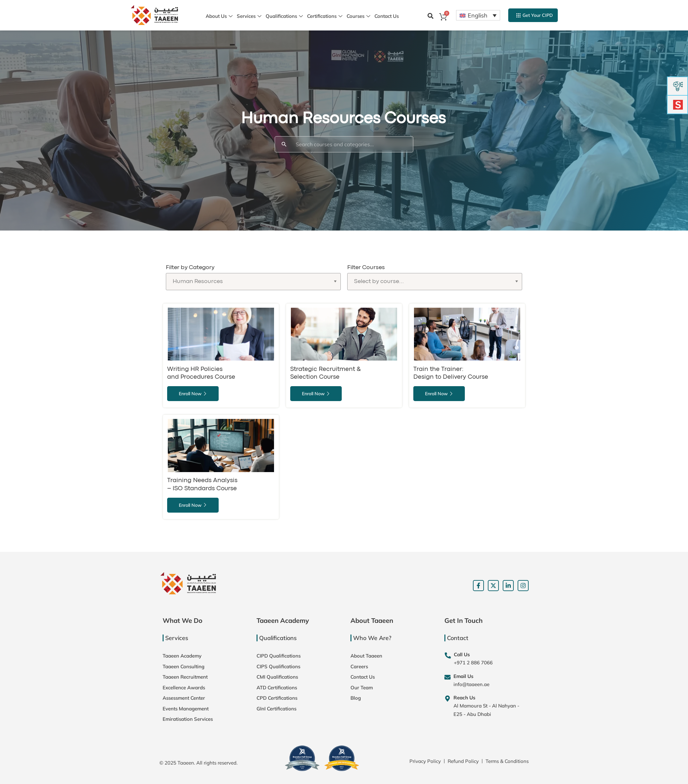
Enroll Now (193, 394)
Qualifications (284, 16)
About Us (219, 16)
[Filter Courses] (435, 282)
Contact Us (387, 16)
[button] (430, 16)
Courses (358, 16)
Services (249, 16)
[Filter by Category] (253, 282)
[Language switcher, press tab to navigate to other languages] (478, 15)
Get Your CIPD (535, 15)
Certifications (325, 16)
